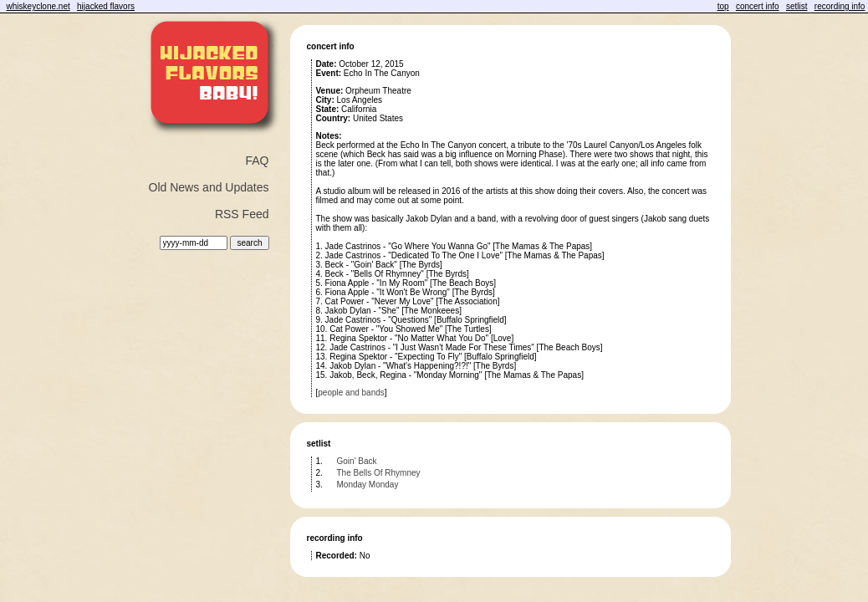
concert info (758, 6)
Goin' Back (357, 461)
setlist (797, 6)
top (723, 6)
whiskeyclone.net (38, 6)
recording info (840, 6)
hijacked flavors (106, 6)
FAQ (257, 161)
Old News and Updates (209, 187)
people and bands (351, 393)
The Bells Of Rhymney (379, 473)
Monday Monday (368, 485)
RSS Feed (242, 214)
